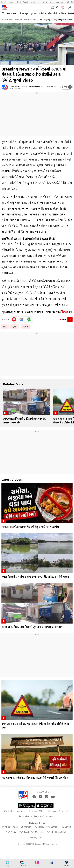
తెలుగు (26, 2)
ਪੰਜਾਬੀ (45, 2)
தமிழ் (52, 2)
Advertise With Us (37, 811)
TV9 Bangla (66, 827)
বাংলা (39, 2)
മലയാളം (59, 2)
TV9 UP (50, 832)
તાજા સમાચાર (12, 14)
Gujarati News (8, 19)
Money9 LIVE (36, 838)
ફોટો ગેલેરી (52, 14)
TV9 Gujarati (15, 86)
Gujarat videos (31, 19)
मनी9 (67, 2)
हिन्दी (4, 2)
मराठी (33, 2)
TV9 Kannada (52, 827)
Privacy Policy (25, 816)
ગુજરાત (34, 14)
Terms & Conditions (43, 816)
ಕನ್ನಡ (19, 2)
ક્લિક (65, 312)
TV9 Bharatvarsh (10, 827)
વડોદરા (25, 327)
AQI (57, 7)
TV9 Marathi (25, 827)
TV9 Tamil (24, 832)
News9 (12, 2)
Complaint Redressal (58, 811)
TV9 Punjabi (12, 832)
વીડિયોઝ (42, 14)
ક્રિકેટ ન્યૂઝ (24, 14)
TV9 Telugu (39, 827)
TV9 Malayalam (38, 832)
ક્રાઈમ (5, 327)
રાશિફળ (62, 14)
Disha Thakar (35, 86)
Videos (19, 19)
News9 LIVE (61, 832)
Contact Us (10, 811)
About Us (22, 811)
